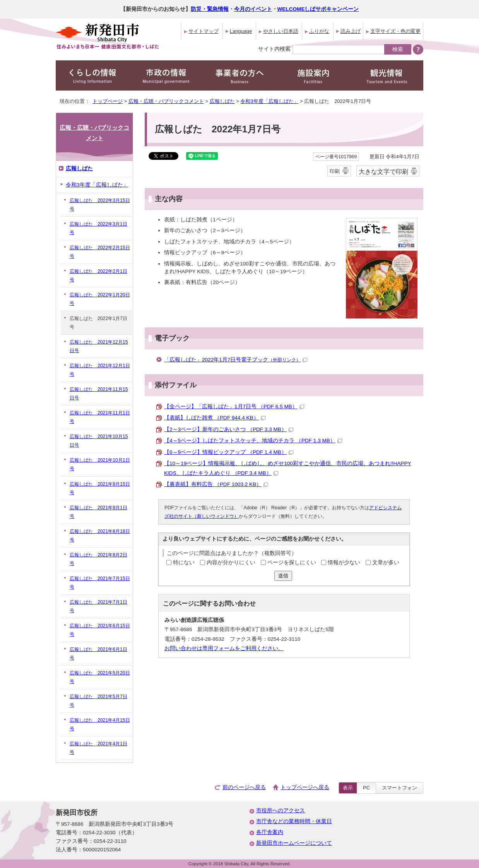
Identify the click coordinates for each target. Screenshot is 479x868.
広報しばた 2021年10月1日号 (100, 464)
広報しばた (222, 101)
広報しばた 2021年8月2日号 (98, 559)
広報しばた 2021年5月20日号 (100, 677)
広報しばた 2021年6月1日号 (98, 654)
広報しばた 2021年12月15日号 (99, 346)
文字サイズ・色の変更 (395, 31)
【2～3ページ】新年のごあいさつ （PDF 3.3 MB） (229, 429)
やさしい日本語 (281, 31)
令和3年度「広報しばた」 (269, 101)
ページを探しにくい (292, 562)
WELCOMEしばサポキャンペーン (318, 9)
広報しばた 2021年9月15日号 (100, 488)
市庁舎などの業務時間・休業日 (294, 821)
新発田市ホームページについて (294, 843)
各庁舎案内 (270, 832)
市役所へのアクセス (281, 811)
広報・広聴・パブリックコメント (166, 101)
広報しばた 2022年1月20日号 (100, 299)
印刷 (335, 171)
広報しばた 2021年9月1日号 (98, 512)
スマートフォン (399, 788)
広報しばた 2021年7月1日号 (98, 606)
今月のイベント (253, 9)
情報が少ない (344, 562)
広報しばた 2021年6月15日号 (100, 630)
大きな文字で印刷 (383, 171)
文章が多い (386, 562)
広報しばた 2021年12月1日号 (100, 370)
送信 (283, 576)
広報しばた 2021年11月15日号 (99, 394)
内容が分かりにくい (231, 562)
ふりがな (319, 31)
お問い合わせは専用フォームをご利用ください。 (224, 648)
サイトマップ (204, 31)
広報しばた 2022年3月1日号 (98, 228)
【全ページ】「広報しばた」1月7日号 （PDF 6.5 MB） (234, 407)
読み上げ (351, 31)
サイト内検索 (274, 49)
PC (366, 788)
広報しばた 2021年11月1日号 (100, 417)
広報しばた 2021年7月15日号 (100, 583)
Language (241, 31)
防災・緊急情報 (210, 9)
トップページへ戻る (305, 787)
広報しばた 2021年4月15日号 (100, 724)
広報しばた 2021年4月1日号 (98, 748)
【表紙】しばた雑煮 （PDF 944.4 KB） (215, 418)
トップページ (108, 101)
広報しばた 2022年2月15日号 (100, 252)
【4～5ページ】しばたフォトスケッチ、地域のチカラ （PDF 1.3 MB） (253, 441)
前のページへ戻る (244, 787)
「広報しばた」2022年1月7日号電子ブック (236, 360)
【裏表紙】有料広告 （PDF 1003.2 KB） (216, 484)
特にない (184, 562)
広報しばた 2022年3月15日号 (100, 205)
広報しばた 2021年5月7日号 (98, 701)
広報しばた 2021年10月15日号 (99, 441)
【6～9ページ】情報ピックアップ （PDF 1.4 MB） (229, 452)
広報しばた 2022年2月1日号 (98, 276)
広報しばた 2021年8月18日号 (100, 536)
